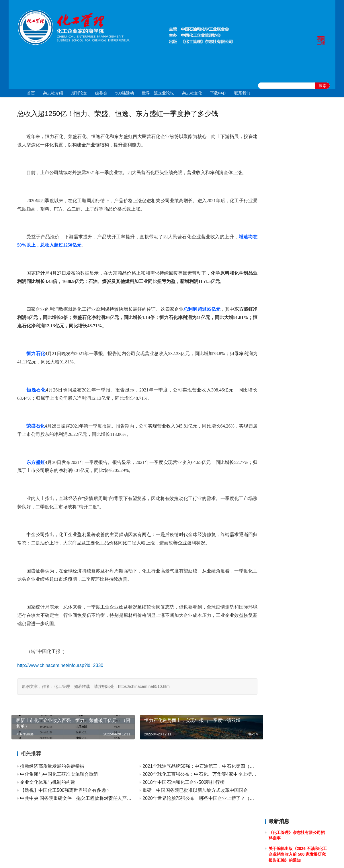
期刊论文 (79, 93)
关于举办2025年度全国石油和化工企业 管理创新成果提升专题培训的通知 (297, 267)
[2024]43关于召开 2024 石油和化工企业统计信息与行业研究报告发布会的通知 (298, 331)
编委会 (101, 93)
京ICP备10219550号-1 (140, 856)
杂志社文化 (192, 93)
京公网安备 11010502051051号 (196, 856)
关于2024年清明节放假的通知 (295, 357)
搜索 (322, 86)
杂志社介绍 (53, 93)
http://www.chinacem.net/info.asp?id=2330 (60, 665)
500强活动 (125, 93)
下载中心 (218, 93)
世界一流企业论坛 (158, 93)
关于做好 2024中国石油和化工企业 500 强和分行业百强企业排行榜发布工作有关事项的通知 (298, 373)
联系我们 (242, 93)
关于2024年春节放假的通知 (293, 405)
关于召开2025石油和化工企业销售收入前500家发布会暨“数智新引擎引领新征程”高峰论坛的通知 (297, 224)
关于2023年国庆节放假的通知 (295, 416)
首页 (31, 93)
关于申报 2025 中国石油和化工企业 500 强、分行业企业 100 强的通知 (298, 245)
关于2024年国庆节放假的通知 (295, 299)
